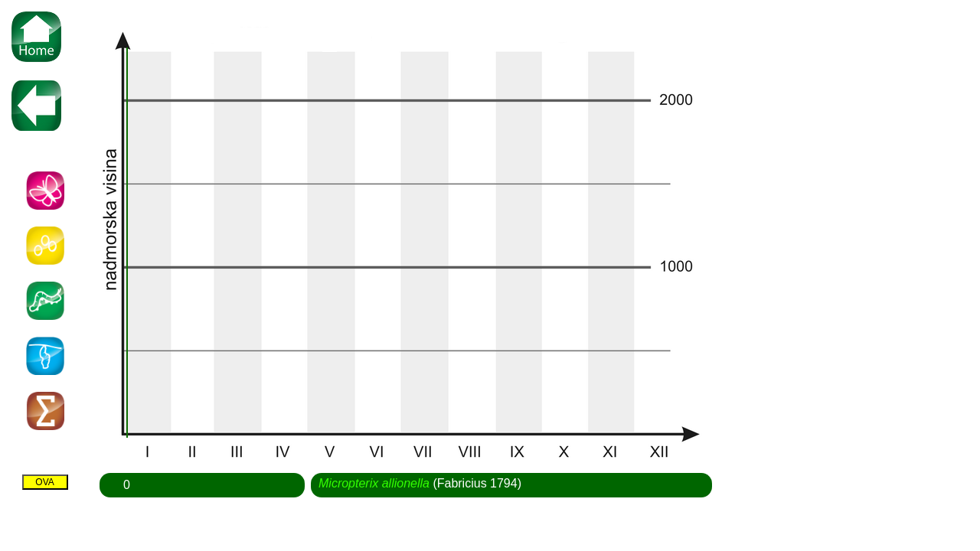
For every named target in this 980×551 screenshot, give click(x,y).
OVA (44, 482)
